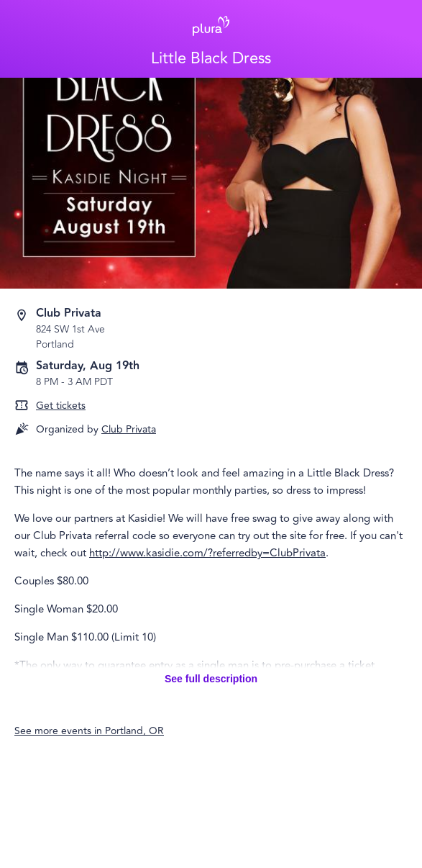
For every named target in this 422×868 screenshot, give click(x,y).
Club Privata (129, 429)
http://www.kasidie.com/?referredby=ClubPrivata (207, 553)
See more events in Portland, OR (89, 731)
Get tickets (61, 406)
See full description (211, 679)
